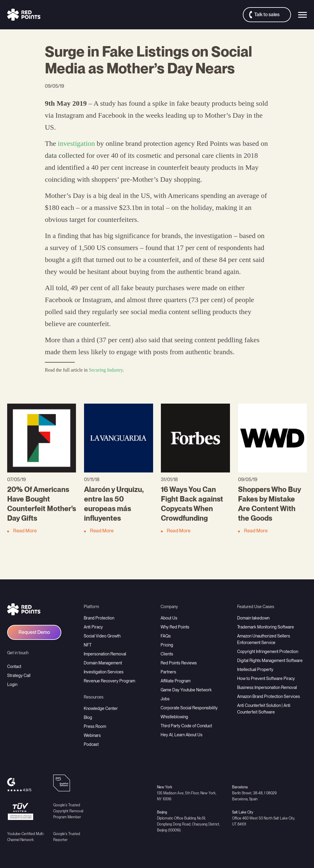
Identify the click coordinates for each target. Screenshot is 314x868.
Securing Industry (106, 370)
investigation (76, 143)
